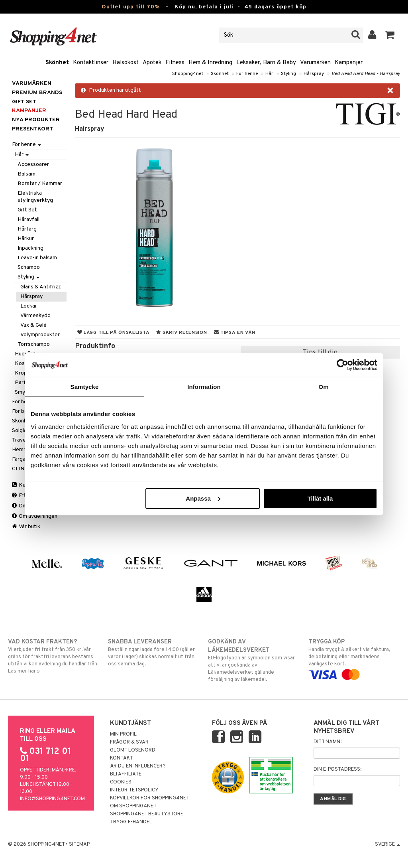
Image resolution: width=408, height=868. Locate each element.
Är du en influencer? (138, 766)
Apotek (152, 63)
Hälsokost (126, 63)
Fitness (175, 63)
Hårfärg (27, 229)
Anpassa (203, 498)
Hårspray (314, 74)
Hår (269, 74)
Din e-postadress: (337, 769)
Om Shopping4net (133, 806)
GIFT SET (24, 102)
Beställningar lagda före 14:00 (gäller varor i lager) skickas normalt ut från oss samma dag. (154, 653)
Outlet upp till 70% (131, 7)
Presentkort (32, 129)
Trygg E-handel (131, 822)
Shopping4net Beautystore (147, 814)
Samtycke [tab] (85, 387)
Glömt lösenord (133, 750)
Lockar (29, 306)
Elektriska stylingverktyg (35, 197)
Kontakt (122, 758)
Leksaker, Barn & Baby (266, 63)
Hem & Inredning (210, 63)
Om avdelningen (35, 516)
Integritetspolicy (134, 790)
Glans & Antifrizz (41, 287)
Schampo (29, 267)
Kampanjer (349, 63)
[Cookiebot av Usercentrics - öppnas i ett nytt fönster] (342, 365)
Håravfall (28, 220)
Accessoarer (33, 165)
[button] (390, 35)
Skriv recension (181, 333)
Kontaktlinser (91, 63)
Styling (288, 74)
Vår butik (26, 527)
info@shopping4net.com (52, 799)
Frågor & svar (129, 742)
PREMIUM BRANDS (37, 93)
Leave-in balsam (37, 258)
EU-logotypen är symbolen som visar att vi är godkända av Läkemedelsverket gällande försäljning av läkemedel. (254, 660)
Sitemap (79, 844)
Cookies (121, 782)
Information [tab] (204, 387)
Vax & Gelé (33, 325)
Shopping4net (188, 74)
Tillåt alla (320, 498)
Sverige (387, 844)
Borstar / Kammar (40, 184)
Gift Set (27, 210)
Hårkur (26, 239)
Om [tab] (323, 387)
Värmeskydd (35, 316)
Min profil (123, 734)
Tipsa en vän (235, 333)
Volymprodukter (40, 335)
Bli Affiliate (126, 774)
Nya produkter (36, 120)
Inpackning (30, 248)
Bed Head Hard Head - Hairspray (366, 74)
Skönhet (57, 63)
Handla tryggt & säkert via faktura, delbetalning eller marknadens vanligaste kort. (354, 658)
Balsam (26, 174)
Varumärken (315, 63)
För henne (247, 74)
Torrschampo (34, 344)
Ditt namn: (328, 742)
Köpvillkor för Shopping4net (150, 798)
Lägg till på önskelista (114, 333)
